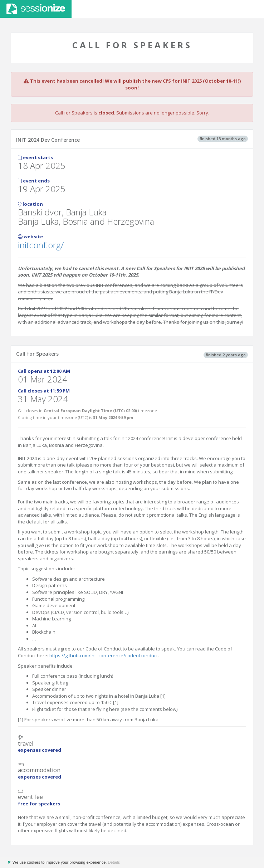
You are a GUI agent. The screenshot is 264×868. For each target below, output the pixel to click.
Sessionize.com (36, 9)
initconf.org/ (41, 245)
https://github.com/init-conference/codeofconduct (104, 655)
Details (114, 862)
